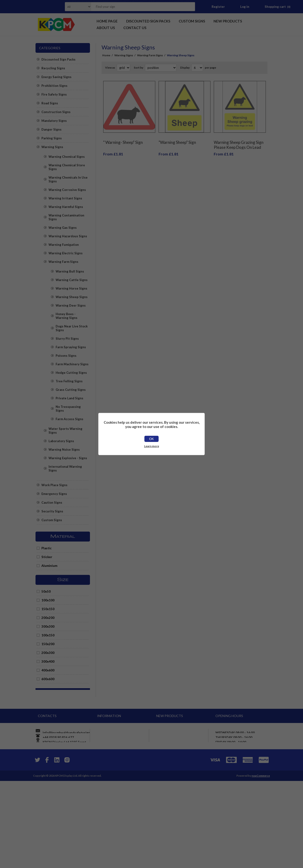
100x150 (48, 635)
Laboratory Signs (61, 441)
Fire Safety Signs (54, 94)
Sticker (47, 557)
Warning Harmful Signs (66, 207)
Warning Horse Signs (71, 288)
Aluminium (49, 566)
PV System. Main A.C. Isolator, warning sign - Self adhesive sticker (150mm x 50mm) (181, 789)
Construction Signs (56, 112)
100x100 (48, 600)
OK (151, 439)
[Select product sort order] (161, 68)
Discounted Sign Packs (58, 59)
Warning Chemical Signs (67, 157)
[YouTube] (57, 847)
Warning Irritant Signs (65, 198)
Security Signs (52, 511)
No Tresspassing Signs (68, 409)
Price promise (110, 775)
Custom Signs (52, 520)
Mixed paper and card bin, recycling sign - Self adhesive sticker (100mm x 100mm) (180, 821)
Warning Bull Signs (70, 271)
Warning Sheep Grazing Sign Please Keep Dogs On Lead (239, 141)
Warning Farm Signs (63, 262)
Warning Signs (52, 147)
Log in (245, 7)
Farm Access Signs (69, 419)
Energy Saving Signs (56, 77)
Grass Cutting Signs (71, 390)
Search (190, 7)
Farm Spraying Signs (71, 347)
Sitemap (106, 792)
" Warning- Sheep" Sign (123, 139)
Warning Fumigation (64, 245)
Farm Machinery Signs (72, 364)
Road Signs (50, 103)
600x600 (48, 679)
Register (218, 7)
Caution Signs (52, 502)
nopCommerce (261, 863)
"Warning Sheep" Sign (177, 139)
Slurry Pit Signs (67, 339)
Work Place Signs (54, 485)
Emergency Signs (54, 494)
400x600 (48, 670)
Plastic (47, 548)
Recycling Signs (53, 68)
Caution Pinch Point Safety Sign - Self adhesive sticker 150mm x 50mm (179, 737)
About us (106, 783)
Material (63, 537)
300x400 (48, 661)
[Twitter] (37, 847)
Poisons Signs (66, 356)
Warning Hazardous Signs (68, 236)
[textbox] (137, 7)
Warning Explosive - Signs (68, 458)
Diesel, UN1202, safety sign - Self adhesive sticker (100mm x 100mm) (182, 773)
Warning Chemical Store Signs (67, 167)
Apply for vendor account (118, 800)
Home (106, 55)
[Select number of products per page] (197, 68)
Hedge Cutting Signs (71, 373)
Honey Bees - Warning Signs (67, 316)
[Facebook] (47, 847)
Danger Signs (51, 129)
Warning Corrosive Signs (67, 190)
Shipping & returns (114, 758)
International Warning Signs (65, 468)
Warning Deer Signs (71, 305)
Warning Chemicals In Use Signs (68, 179)
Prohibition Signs (54, 86)
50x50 (46, 591)
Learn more (152, 446)
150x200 (48, 644)
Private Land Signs (69, 398)
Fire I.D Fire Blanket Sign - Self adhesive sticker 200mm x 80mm (181, 805)
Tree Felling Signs (69, 381)
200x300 (48, 653)
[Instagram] (67, 847)
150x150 (48, 609)
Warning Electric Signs (66, 253)
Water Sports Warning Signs (65, 431)
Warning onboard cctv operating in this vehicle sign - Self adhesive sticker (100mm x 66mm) (182, 755)
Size (63, 580)
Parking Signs (52, 138)
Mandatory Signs (54, 121)
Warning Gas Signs (63, 228)
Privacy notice (110, 766)
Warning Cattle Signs (72, 280)
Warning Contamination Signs (66, 217)
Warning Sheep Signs (72, 297)
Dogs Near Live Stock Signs (72, 328)
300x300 (48, 626)
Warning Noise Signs (64, 449)
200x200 (48, 618)
